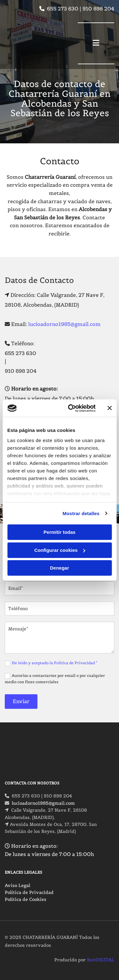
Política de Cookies (26, 899)
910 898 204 (98, 9)
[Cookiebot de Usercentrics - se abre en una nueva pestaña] (71, 408)
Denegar (59, 568)
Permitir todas (60, 532)
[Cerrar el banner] (109, 408)
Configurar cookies (60, 550)
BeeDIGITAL (101, 960)
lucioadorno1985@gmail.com (64, 324)
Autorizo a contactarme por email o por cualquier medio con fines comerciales (55, 679)
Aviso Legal (17, 885)
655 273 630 (63, 9)
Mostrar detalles (81, 513)
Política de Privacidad (29, 892)
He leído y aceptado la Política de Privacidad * (55, 663)
